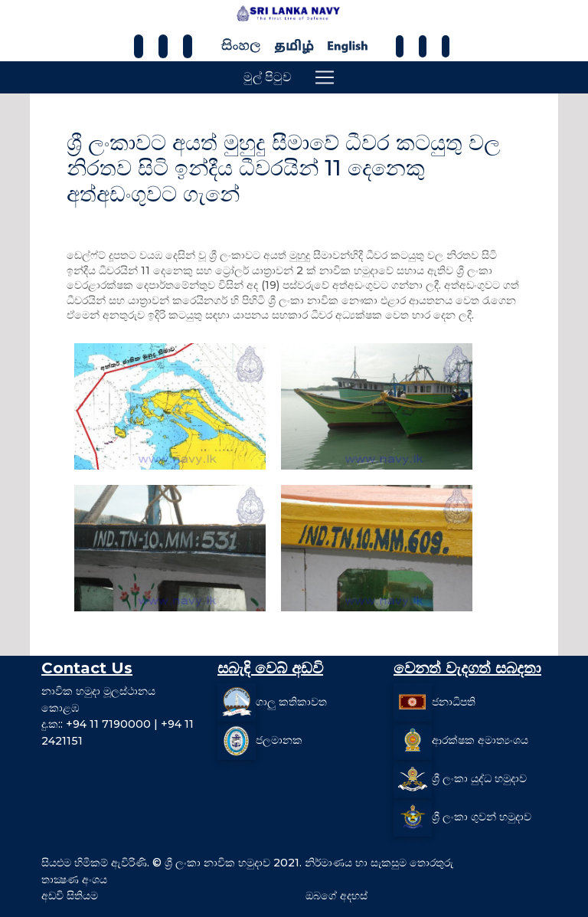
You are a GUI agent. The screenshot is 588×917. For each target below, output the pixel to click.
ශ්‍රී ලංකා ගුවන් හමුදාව (482, 817)
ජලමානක (279, 740)
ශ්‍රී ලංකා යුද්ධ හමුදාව (479, 778)
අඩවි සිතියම (70, 896)
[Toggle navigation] (325, 77)
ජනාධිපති (454, 702)
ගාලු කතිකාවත (291, 702)
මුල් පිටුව (268, 77)
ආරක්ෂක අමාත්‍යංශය (480, 740)
